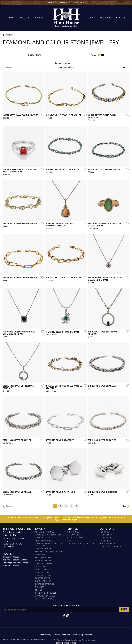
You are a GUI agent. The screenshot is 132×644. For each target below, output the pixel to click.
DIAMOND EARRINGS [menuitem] (45, 584)
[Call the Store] (9, 547)
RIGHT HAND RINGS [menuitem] (44, 541)
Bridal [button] (11, 18)
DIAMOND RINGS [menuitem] (43, 538)
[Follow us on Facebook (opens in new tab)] (64, 616)
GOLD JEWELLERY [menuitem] (43, 581)
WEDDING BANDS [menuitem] (43, 560)
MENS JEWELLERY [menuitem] (43, 566)
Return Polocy (107, 544)
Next (124, 67)
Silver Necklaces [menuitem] (44, 599)
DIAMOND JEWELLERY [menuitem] (45, 563)
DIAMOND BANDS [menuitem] (43, 549)
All (77, 506)
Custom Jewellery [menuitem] (77, 538)
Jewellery (9, 35)
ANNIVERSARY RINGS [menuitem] (45, 532)
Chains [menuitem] (39, 590)
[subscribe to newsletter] (124, 610)
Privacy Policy (45, 635)
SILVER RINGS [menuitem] (41, 554)
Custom (39, 18)
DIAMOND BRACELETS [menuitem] (45, 572)
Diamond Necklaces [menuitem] (45, 596)
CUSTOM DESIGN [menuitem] (43, 578)
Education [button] (105, 18)
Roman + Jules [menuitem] (75, 541)
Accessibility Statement (83, 635)
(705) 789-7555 (70, 520)
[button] (52, 2)
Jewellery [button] (25, 18)
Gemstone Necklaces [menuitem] (46, 593)
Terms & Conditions (62, 635)
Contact (121, 18)
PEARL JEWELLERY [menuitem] (43, 557)
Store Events (106, 538)
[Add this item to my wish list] (42, 115)
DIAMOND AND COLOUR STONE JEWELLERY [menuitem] (49, 545)
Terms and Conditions (111, 547)
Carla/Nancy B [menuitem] (75, 535)
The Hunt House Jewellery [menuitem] (81, 544)
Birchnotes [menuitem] (73, 532)
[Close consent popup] (55, 640)
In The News (106, 541)
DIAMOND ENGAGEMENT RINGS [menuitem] (49, 535)
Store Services (107, 535)
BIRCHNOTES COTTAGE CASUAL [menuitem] (49, 551)
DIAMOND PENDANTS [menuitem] (45, 575)
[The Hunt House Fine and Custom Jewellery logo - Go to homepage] (66, 18)
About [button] (91, 18)
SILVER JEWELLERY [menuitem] (43, 569)
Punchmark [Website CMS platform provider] (71, 643)
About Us (104, 532)
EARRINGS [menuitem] (40, 587)
